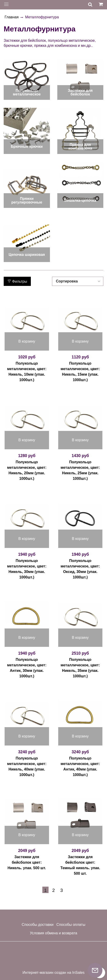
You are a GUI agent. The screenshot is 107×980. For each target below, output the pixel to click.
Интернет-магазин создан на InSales (54, 973)
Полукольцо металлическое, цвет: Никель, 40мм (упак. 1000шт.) (27, 766)
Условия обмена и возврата (54, 933)
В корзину (27, 341)
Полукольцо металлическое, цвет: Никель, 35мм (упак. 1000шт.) (80, 668)
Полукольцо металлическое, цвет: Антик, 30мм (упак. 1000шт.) (27, 668)
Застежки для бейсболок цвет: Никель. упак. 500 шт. (27, 862)
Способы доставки (38, 925)
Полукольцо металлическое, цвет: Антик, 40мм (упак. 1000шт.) (80, 766)
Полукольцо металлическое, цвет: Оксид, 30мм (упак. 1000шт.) (80, 569)
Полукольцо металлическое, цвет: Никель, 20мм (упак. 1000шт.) (27, 470)
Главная (12, 17)
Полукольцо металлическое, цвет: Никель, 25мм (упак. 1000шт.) (80, 470)
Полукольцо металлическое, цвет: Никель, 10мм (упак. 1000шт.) (27, 372)
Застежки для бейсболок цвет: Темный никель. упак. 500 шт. (80, 865)
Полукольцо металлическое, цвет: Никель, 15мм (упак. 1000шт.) (80, 372)
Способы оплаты (71, 925)
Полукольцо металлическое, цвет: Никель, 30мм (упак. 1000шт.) (27, 569)
